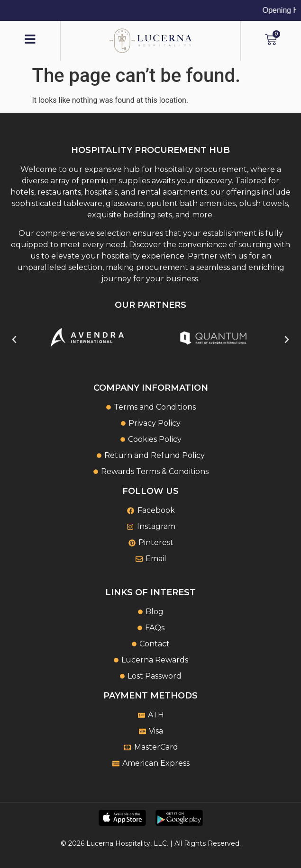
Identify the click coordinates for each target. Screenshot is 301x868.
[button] (14, 340)
